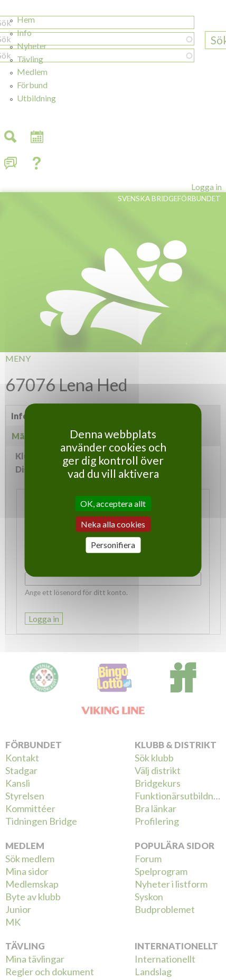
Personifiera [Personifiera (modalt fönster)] (113, 545)
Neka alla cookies (113, 524)
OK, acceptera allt (113, 503)
